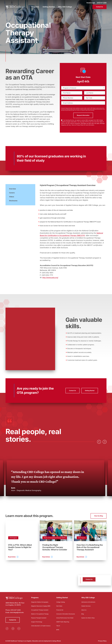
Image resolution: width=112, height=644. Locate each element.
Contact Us (99, 6)
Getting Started (62, 596)
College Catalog (61, 600)
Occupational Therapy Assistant (41, 610)
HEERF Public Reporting (63, 622)
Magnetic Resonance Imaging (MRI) (40, 605)
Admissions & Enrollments (89, 600)
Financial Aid (60, 608)
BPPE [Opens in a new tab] (58, 630)
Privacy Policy (102, 641)
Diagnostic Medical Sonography (41, 600)
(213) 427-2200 (102, 2)
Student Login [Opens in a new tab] (91, 2)
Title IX (58, 626)
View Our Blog (99, 516)
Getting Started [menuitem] (49, 6)
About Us (84, 608)
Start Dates (60, 604)
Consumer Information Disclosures (63, 613)
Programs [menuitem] (35, 6)
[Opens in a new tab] (7, 627)
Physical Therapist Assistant (40, 618)
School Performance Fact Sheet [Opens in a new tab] (66, 618)
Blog (83, 612)
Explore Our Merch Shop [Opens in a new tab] (89, 616)
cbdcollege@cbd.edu (17, 611)
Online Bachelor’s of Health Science (39, 626)
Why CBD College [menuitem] (65, 6)
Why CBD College (88, 596)
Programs (35, 596)
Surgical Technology (37, 622)
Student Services (87, 604)
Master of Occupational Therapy (41, 614)
